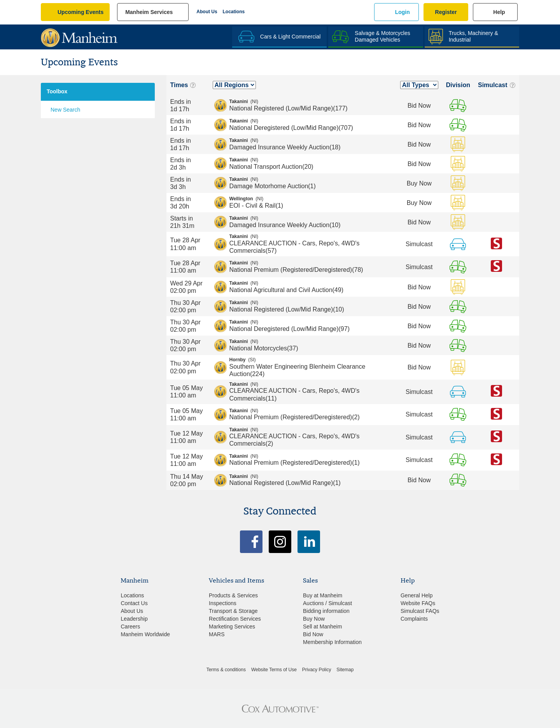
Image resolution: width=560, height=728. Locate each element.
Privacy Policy (317, 670)
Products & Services (233, 595)
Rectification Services (235, 619)
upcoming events (80, 12)
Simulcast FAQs (420, 611)
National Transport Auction (311, 163)
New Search (65, 110)
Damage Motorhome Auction (311, 183)
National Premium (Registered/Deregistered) (311, 266)
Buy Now (314, 619)
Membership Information (332, 642)
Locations (234, 12)
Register (446, 12)
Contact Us (134, 603)
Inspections (223, 603)
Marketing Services (232, 626)
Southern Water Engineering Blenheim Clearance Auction (311, 367)
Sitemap (345, 670)
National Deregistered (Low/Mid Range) (311, 124)
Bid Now (313, 634)
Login (402, 12)
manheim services (149, 12)
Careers (130, 626)
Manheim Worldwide (145, 634)
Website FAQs (418, 603)
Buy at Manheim (323, 595)
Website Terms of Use (274, 670)
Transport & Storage (233, 611)
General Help (417, 595)
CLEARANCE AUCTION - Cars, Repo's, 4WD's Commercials (311, 244)
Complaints (414, 619)
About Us (207, 12)
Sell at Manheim (322, 626)
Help (499, 12)
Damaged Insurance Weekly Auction (311, 144)
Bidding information (326, 611)
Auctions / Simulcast (327, 603)
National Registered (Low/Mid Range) (311, 105)
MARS (217, 634)
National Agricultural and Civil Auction (311, 287)
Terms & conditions (226, 670)
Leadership (134, 619)
